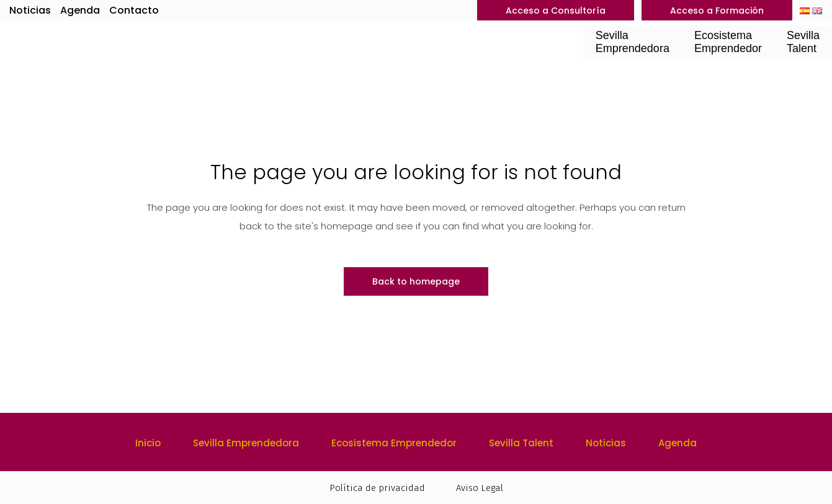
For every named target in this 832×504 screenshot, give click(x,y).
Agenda (80, 10)
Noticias (30, 10)
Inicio (148, 443)
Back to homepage (416, 281)
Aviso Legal (480, 488)
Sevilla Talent (521, 443)
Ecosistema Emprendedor (394, 443)
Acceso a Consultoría (556, 11)
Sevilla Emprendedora (246, 443)
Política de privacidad (377, 488)
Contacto (134, 10)
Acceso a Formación (717, 11)
